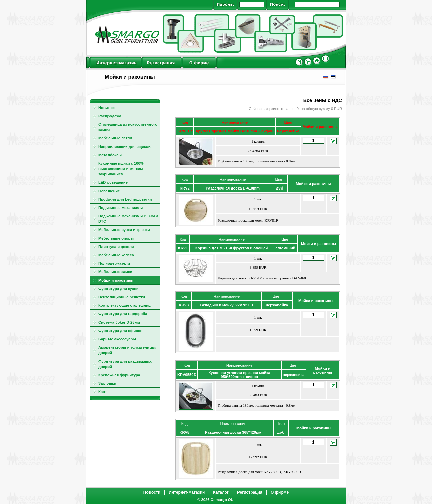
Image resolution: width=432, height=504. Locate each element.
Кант (103, 392)
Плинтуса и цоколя (116, 247)
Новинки (106, 108)
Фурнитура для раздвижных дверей (125, 364)
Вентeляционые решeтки (122, 297)
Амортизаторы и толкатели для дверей (128, 350)
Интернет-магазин (187, 492)
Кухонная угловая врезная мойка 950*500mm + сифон (240, 375)
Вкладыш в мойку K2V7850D (226, 305)
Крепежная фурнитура (119, 375)
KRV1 (183, 248)
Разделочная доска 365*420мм (233, 432)
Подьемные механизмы (121, 208)
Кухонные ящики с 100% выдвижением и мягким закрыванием (121, 169)
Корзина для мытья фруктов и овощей (231, 248)
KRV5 (184, 432)
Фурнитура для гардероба (123, 314)
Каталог (221, 492)
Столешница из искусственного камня (128, 127)
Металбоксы (110, 155)
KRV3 (184, 305)
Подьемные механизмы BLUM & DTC (128, 219)
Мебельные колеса (116, 255)
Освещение (109, 191)
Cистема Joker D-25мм (119, 322)
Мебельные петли (115, 138)
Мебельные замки (115, 272)
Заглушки (107, 383)
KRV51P (185, 131)
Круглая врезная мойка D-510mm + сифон (235, 131)
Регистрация (250, 492)
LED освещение (113, 182)
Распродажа (110, 116)
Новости (152, 492)
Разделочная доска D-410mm (233, 188)
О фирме (280, 492)
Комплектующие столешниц (125, 305)
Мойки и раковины (116, 280)
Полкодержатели (114, 263)
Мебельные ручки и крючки (124, 230)
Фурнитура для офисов (120, 331)
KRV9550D (187, 375)
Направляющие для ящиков (125, 146)
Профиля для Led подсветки (125, 199)
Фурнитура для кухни (119, 289)
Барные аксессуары (117, 339)
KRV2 (185, 188)
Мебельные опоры (116, 238)
